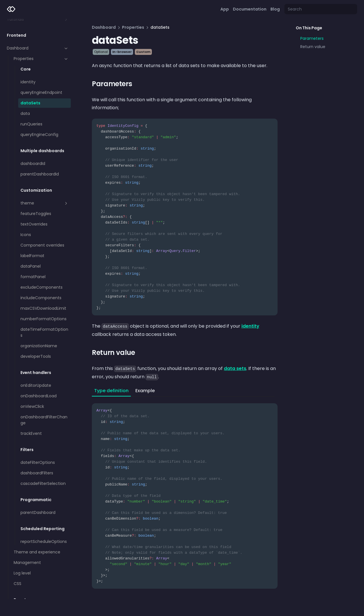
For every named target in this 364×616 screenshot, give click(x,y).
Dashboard (38, 48)
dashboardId (33, 164)
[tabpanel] (185, 493)
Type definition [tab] (111, 391)
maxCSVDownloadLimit (43, 308)
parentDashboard (38, 512)
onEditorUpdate (36, 385)
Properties (41, 59)
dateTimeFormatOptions (44, 332)
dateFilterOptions (38, 462)
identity (28, 82)
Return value (313, 47)
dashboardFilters (37, 473)
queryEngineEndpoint (41, 92)
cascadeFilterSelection (43, 483)
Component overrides (42, 245)
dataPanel (31, 266)
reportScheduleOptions (44, 541)
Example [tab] (145, 391)
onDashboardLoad (39, 396)
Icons (26, 235)
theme (45, 203)
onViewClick (32, 406)
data (25, 113)
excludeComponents (42, 287)
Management (27, 563)
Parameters (312, 38)
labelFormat (32, 256)
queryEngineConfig (39, 135)
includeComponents (41, 298)
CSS (17, 584)
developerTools (36, 356)
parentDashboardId (40, 174)
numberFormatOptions (44, 319)
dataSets (30, 103)
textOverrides (34, 224)
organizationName (39, 346)
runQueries (31, 124)
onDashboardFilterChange (44, 420)
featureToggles (36, 214)
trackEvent (31, 433)
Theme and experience (37, 552)
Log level (22, 573)
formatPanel (33, 277)
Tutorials (38, 19)
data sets (235, 368)
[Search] (321, 9)
